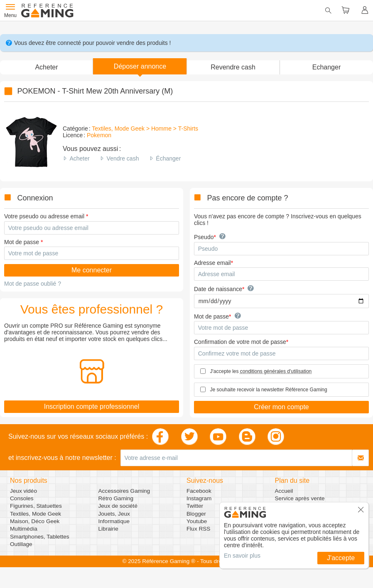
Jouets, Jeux (114, 514)
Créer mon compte (281, 407)
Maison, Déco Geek (35, 521)
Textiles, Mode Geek (36, 514)
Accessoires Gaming (124, 491)
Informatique (114, 521)
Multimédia (24, 529)
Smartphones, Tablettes (40, 537)
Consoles (22, 498)
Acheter (79, 158)
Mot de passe (22, 242)
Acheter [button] (46, 67)
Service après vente (300, 498)
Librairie (108, 529)
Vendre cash (123, 158)
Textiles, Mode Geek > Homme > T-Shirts (145, 128)
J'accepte (341, 558)
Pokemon (99, 135)
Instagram (199, 498)
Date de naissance (218, 289)
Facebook (199, 491)
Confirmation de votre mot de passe (240, 342)
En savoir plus (242, 556)
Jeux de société (118, 506)
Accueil (284, 491)
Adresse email (212, 263)
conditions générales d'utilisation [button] (276, 371)
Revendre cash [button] (233, 67)
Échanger (168, 158)
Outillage (21, 544)
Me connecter (92, 270)
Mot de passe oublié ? (33, 284)
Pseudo (204, 237)
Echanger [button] (327, 67)
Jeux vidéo (23, 491)
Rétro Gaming (116, 498)
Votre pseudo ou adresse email (44, 216)
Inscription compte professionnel (92, 406)
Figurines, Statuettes (36, 506)
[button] (140, 66)
